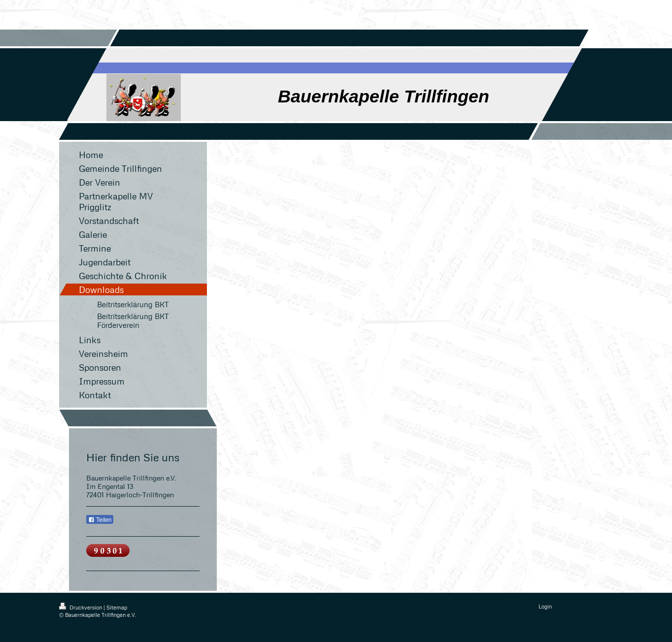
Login (545, 606)
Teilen (100, 520)
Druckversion (81, 607)
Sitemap (117, 607)
